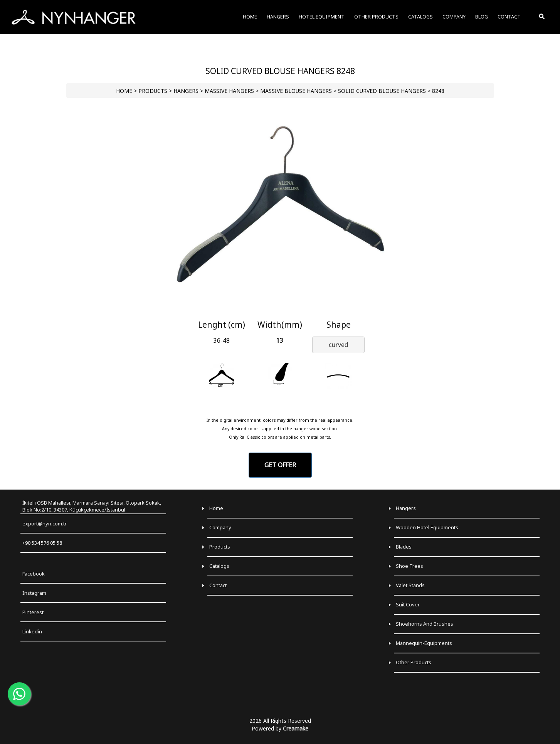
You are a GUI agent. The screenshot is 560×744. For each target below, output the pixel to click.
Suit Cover (408, 604)
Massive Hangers (229, 91)
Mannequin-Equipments (424, 643)
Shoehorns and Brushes (425, 624)
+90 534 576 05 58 (42, 543)
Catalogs (219, 566)
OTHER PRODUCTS (376, 17)
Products (220, 547)
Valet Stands (410, 585)
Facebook (34, 574)
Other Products (414, 662)
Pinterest (33, 612)
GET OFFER (280, 465)
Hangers (406, 508)
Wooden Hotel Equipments (427, 527)
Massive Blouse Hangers (296, 91)
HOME (124, 91)
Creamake (296, 728)
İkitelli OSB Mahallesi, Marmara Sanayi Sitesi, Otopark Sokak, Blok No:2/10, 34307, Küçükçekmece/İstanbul (92, 506)
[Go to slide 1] (280, 310)
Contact (218, 585)
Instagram (34, 593)
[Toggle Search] (542, 17)
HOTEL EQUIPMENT (322, 17)
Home (216, 508)
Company (220, 527)
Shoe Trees (409, 566)
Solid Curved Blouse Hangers (382, 91)
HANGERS (186, 91)
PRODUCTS (153, 91)
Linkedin (32, 631)
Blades (404, 547)
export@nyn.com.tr (45, 523)
